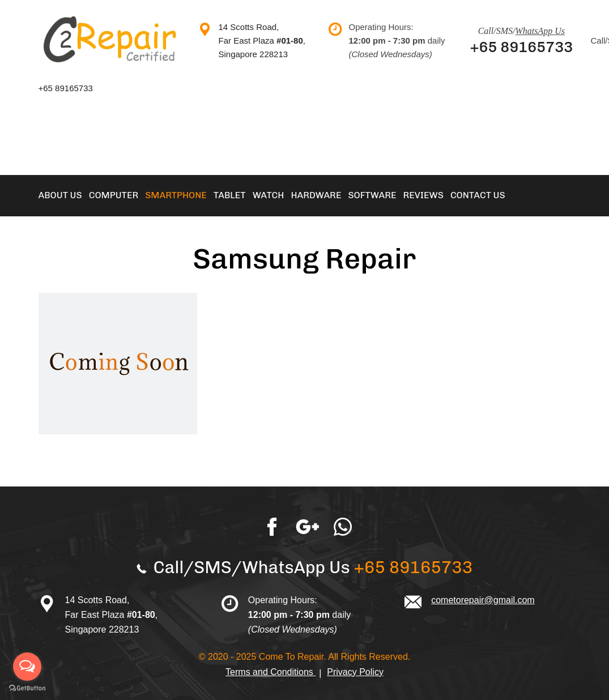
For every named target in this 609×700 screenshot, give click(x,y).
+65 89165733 (522, 47)
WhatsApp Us (540, 31)
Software (372, 195)
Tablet (230, 195)
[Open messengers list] (27, 667)
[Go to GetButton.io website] (27, 688)
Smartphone (176, 195)
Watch (269, 195)
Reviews (423, 195)
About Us (60, 195)
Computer (114, 195)
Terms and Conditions (271, 672)
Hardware (316, 195)
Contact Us (478, 195)
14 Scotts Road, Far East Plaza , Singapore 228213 (262, 40)
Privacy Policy (355, 672)
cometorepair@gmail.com (483, 600)
